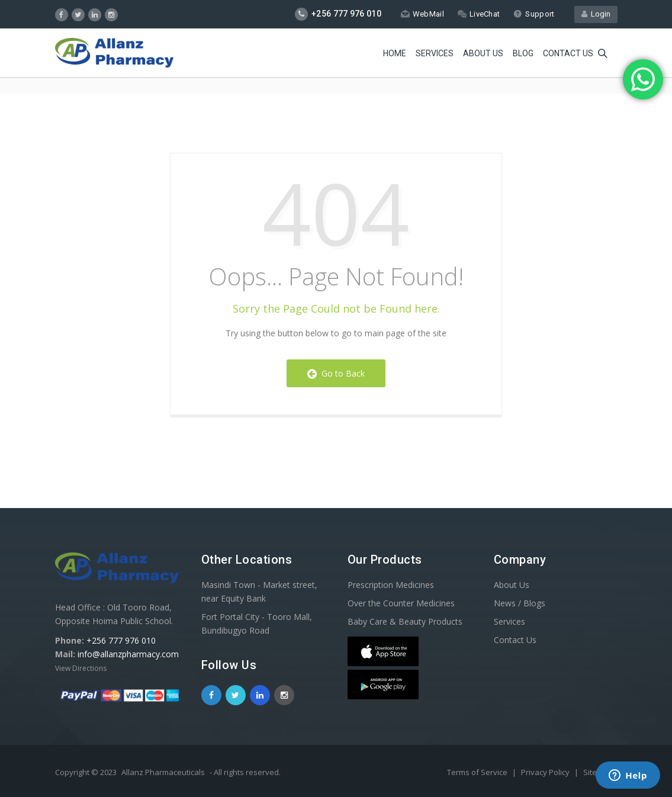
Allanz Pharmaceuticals (163, 772)
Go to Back (336, 373)
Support (534, 14)
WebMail (422, 14)
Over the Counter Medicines (401, 603)
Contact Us (515, 640)
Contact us (568, 53)
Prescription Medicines (391, 585)
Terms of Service (478, 772)
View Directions (81, 668)
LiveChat (479, 14)
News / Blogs (520, 603)
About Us (483, 53)
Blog (523, 53)
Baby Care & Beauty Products (405, 621)
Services (435, 53)
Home (395, 53)
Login (596, 14)
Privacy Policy (546, 772)
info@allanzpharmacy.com (128, 654)
